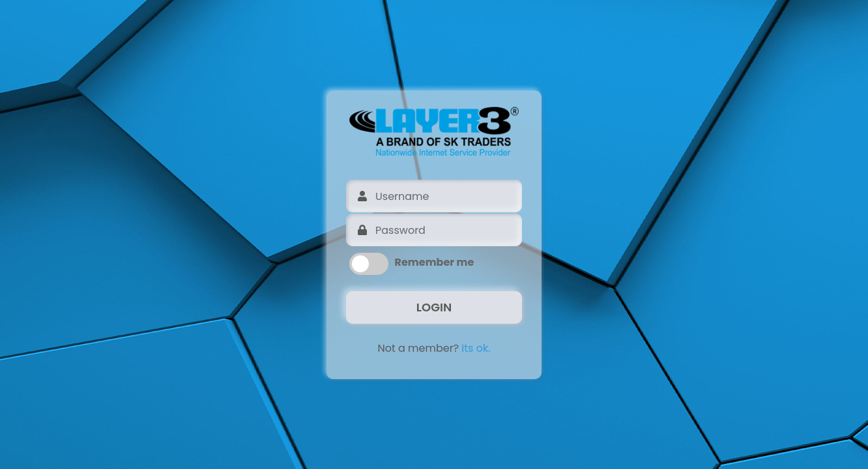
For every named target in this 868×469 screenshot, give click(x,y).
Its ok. (476, 348)
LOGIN (434, 307)
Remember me (435, 262)
